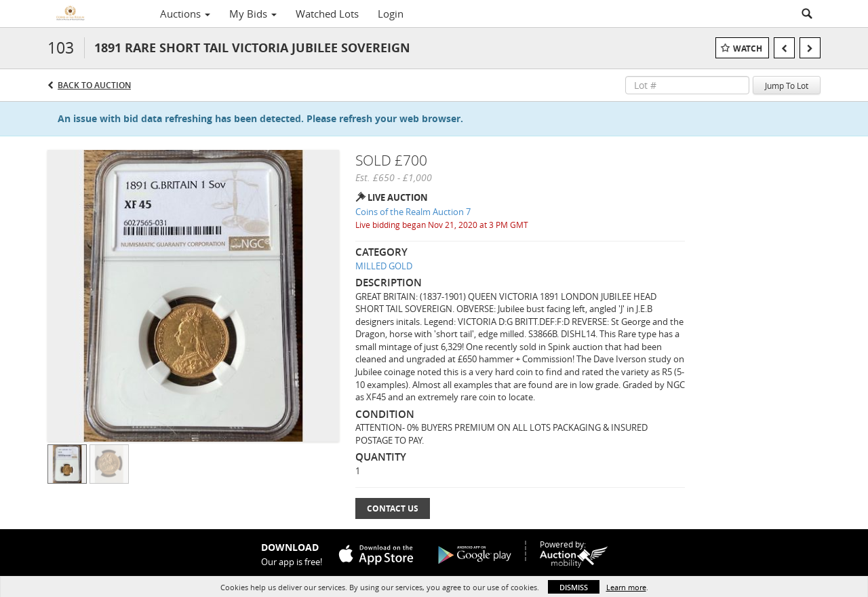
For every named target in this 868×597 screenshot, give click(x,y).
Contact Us (393, 508)
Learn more (626, 587)
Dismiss (574, 587)
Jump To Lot (787, 85)
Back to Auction (94, 85)
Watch (748, 49)
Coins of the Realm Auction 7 (413, 212)
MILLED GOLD (384, 266)
